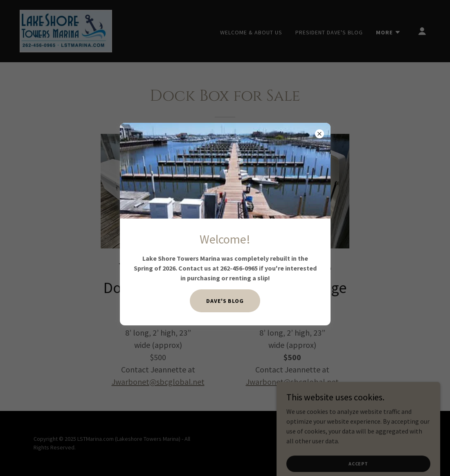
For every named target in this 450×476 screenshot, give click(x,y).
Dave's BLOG (225, 301)
